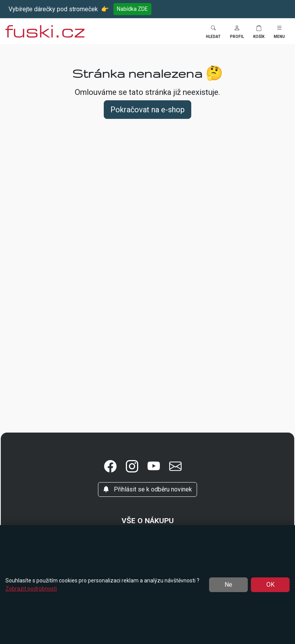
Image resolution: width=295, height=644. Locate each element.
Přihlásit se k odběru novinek (147, 489)
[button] (237, 31)
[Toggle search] (213, 31)
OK (270, 585)
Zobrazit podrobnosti (31, 589)
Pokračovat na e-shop (147, 110)
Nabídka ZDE (132, 9)
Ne (228, 585)
